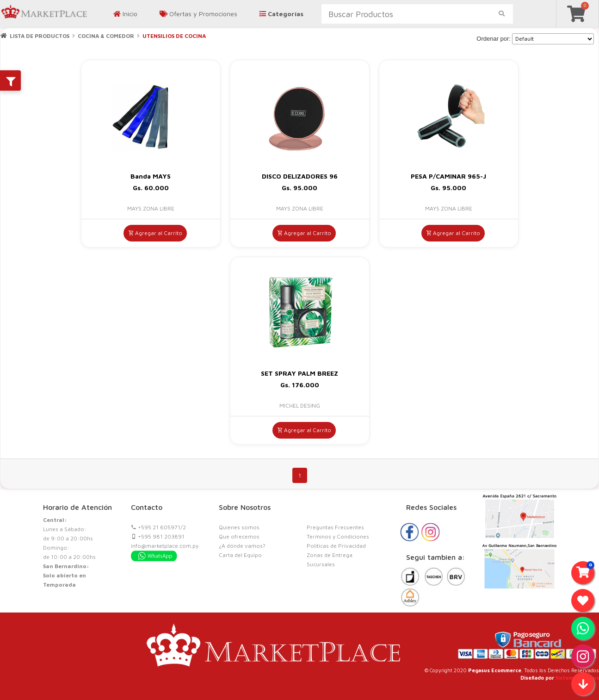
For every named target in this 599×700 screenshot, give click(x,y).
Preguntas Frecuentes (335, 527)
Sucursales (321, 564)
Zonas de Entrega (330, 555)
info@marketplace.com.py (165, 546)
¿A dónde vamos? (242, 546)
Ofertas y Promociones (198, 14)
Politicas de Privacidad (336, 546)
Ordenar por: (494, 39)
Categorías (281, 14)
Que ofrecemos (239, 536)
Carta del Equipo (240, 555)
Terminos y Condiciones (338, 536)
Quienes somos (239, 527)
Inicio (125, 14)
